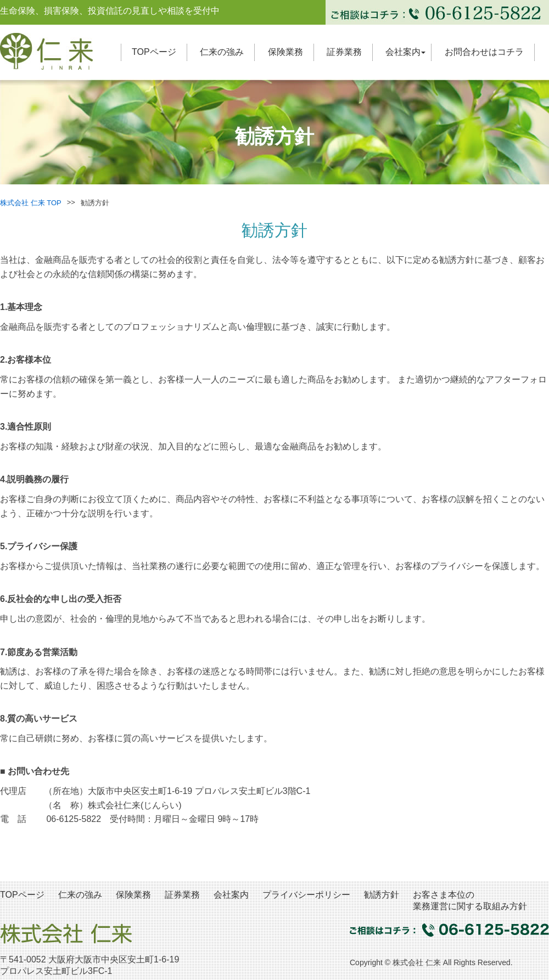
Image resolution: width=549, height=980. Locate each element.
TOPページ (154, 52)
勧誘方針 (382, 895)
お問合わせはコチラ (484, 52)
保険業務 (285, 52)
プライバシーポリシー (306, 895)
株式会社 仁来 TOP (31, 203)
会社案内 (403, 52)
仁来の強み (222, 52)
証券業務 (344, 52)
